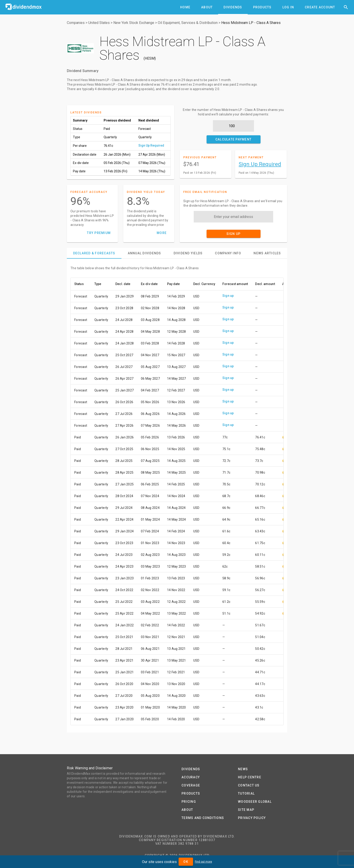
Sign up (228, 296)
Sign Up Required (151, 145)
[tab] (185, 7)
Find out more (203, 862)
